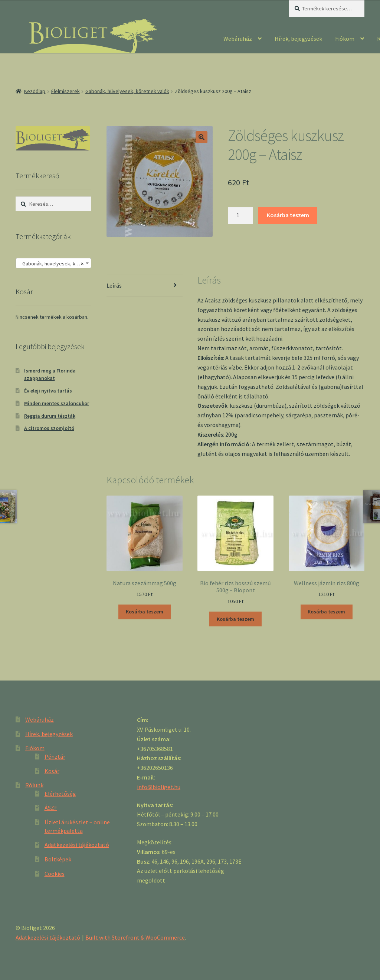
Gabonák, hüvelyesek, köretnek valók (127, 91)
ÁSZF (51, 808)
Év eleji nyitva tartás (48, 391)
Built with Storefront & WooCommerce (135, 937)
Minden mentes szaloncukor (57, 403)
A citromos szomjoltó (49, 428)
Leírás (114, 285)
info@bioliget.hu (159, 787)
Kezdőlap (35, 91)
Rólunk (34, 785)
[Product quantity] (240, 215)
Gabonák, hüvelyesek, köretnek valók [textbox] (55, 264)
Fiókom (345, 39)
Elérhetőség (60, 794)
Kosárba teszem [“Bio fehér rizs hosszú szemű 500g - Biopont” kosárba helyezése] (235, 619)
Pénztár (55, 756)
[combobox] (53, 263)
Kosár (52, 771)
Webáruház (238, 39)
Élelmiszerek (65, 91)
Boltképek (58, 859)
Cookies (55, 874)
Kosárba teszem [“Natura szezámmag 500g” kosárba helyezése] (145, 612)
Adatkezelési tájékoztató (77, 845)
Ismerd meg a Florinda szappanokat (50, 374)
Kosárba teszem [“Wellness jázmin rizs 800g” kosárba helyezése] (326, 612)
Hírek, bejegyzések (298, 39)
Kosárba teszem (288, 215)
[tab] (144, 286)
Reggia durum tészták (50, 416)
